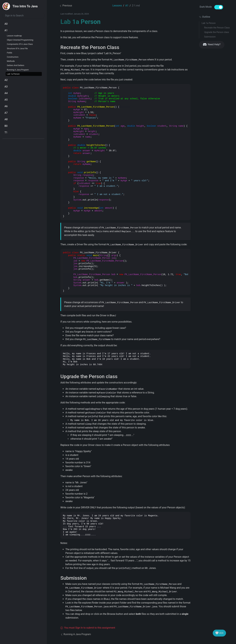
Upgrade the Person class (217, 32)
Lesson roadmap (14, 36)
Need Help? (212, 45)
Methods (11, 61)
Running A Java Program (18, 70)
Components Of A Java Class (20, 44)
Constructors (13, 57)
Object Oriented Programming (20, 40)
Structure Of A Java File (17, 48)
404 (219, 633)
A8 (6, 119)
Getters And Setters (16, 65)
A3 (6, 87)
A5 (6, 100)
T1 (6, 132)
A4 (6, 93)
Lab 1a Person (13, 74)
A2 (6, 80)
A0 (6, 24)
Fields (10, 53)
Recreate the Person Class (217, 28)
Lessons (117, 6)
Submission (210, 37)
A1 (6, 30)
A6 (6, 106)
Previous (66, 6)
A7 (6, 113)
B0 (6, 126)
